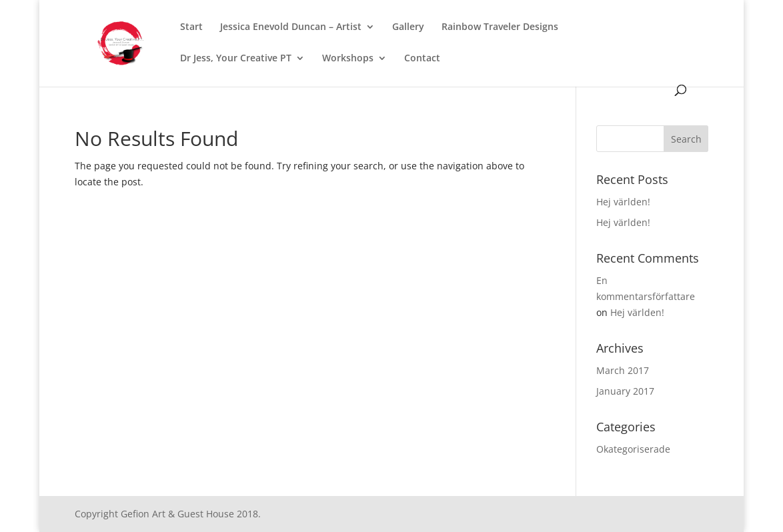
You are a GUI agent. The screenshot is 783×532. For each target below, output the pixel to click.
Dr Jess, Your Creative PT (236, 59)
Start (191, 27)
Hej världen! (623, 202)
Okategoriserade (633, 449)
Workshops (348, 59)
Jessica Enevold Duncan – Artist (291, 27)
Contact (422, 59)
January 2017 (625, 391)
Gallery (408, 27)
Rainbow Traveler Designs (500, 27)
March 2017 (623, 370)
